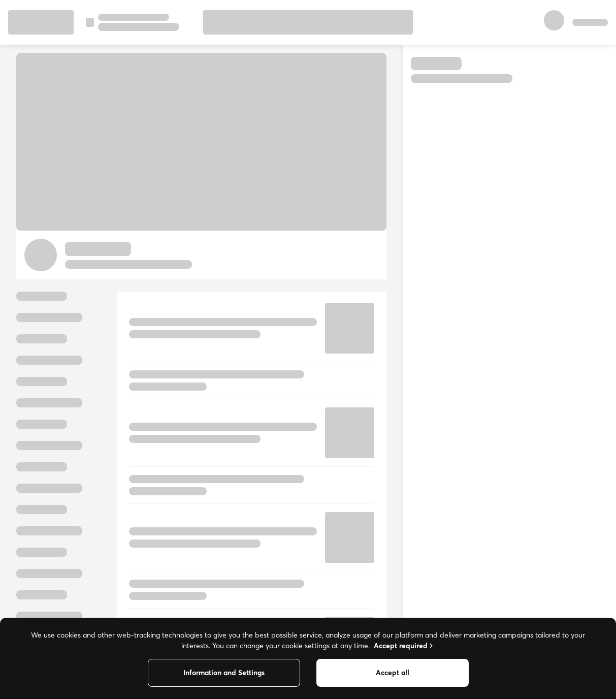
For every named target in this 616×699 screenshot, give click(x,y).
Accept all (393, 673)
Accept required (404, 646)
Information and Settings (224, 673)
